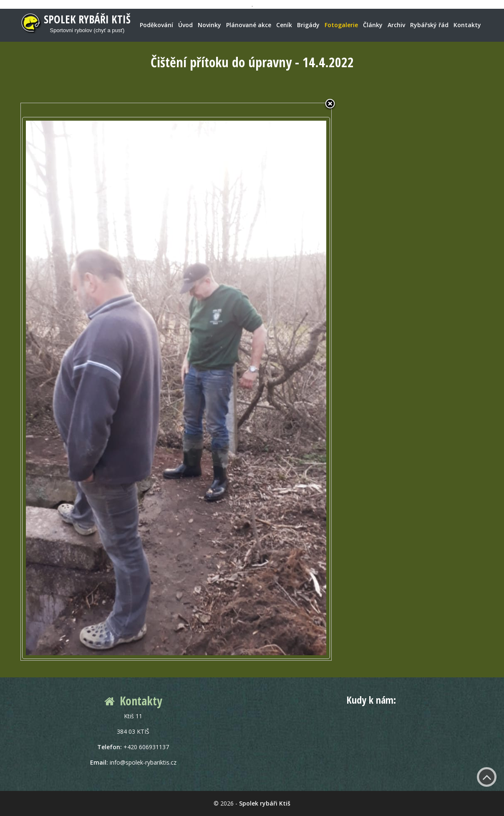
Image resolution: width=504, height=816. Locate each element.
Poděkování (156, 25)
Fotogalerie (341, 25)
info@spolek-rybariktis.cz (143, 762)
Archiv (396, 25)
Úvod (185, 25)
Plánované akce (249, 25)
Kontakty (467, 25)
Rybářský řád (429, 25)
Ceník (284, 25)
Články (373, 25)
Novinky (209, 25)
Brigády (308, 25)
